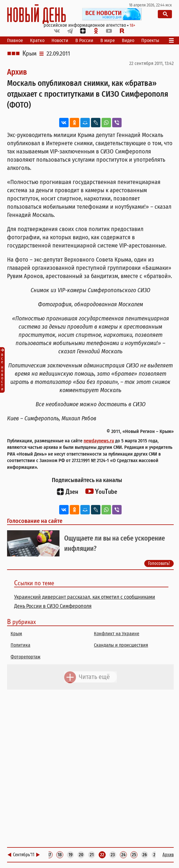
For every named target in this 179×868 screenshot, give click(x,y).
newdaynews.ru (99, 441)
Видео (128, 40)
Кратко (37, 40)
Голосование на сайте (35, 521)
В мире (108, 40)
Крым (29, 53)
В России (84, 40)
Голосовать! (159, 563)
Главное (15, 40)
